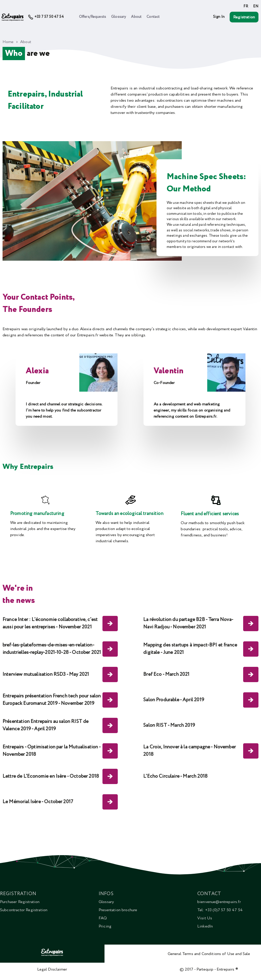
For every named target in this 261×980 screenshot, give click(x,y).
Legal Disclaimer (52, 969)
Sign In (219, 17)
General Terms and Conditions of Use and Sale (209, 954)
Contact (153, 17)
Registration (244, 17)
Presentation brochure (118, 910)
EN (256, 6)
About (136, 17)
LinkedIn (205, 926)
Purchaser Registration (20, 902)
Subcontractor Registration (24, 910)
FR (246, 6)
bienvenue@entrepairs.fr (219, 902)
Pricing (105, 926)
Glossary (119, 17)
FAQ (103, 918)
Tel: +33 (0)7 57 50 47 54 (220, 910)
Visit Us (205, 918)
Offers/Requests (93, 17)
